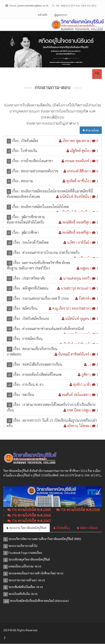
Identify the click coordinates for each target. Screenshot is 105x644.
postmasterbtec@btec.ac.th (33, 5)
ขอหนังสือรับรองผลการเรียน (42, 364)
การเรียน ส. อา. (33, 384)
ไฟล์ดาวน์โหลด (87, 528)
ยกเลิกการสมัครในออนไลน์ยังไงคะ (45, 207)
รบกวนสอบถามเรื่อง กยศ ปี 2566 (46, 298)
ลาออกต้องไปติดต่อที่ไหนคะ (42, 374)
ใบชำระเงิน (29, 151)
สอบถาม (27, 181)
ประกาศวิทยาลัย (34, 278)
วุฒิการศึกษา (30, 232)
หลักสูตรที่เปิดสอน (35, 288)
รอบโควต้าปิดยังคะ (36, 242)
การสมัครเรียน (32, 339)
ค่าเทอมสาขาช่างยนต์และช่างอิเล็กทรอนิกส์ (53, 329)
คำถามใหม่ (91, 130)
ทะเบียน (28, 395)
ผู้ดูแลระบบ (61, 15)
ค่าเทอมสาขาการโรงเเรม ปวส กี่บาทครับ (51, 252)
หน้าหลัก (43, 15)
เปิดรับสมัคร (30, 141)
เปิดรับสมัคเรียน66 (36, 318)
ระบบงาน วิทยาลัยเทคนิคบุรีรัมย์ (27, 528)
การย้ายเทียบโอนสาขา (37, 161)
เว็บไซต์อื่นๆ (62, 528)
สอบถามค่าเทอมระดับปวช (40, 171)
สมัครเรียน (30, 308)
